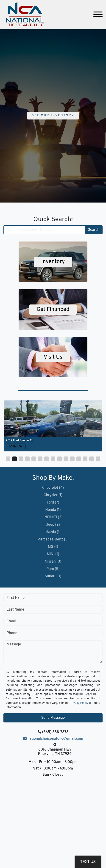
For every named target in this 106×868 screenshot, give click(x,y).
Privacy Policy (79, 703)
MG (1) (53, 547)
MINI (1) (53, 554)
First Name (16, 598)
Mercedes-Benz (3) (53, 540)
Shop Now (16, 446)
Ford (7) (53, 503)
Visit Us (53, 357)
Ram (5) (53, 569)
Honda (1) (53, 510)
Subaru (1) (53, 576)
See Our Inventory (53, 115)
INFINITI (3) (53, 517)
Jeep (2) (53, 525)
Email (11, 621)
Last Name (15, 610)
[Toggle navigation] (98, 14)
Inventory (53, 262)
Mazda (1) (53, 532)
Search (94, 230)
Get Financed (53, 310)
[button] (8, 459)
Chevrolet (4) (53, 488)
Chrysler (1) (53, 495)
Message (14, 644)
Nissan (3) (53, 562)
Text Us (88, 862)
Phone (12, 633)
